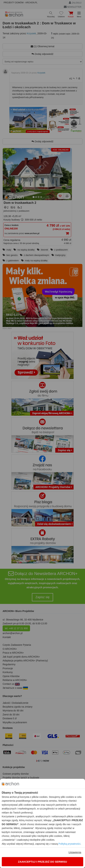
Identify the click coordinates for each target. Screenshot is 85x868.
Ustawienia (75, 852)
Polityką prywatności (69, 844)
